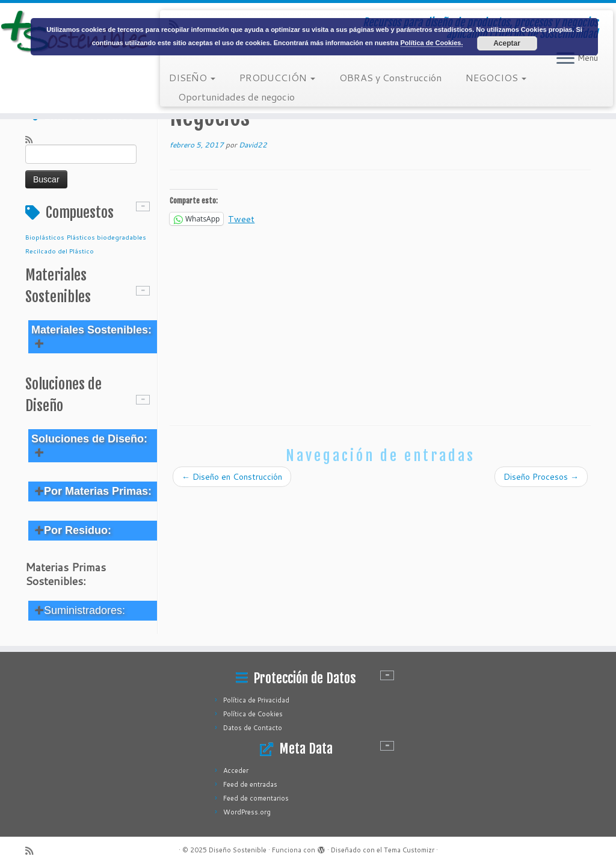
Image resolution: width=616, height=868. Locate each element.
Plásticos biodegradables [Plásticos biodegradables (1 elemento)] (106, 237)
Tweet (241, 218)
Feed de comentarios (256, 798)
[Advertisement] (380, 323)
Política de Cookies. (432, 43)
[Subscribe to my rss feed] (33, 139)
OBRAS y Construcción (390, 77)
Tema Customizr (409, 850)
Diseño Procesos (541, 477)
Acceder (236, 770)
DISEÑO (192, 77)
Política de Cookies (253, 714)
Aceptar (507, 43)
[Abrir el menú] (565, 59)
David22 (253, 145)
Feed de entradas (250, 784)
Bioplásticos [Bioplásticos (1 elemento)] (45, 237)
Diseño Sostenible (238, 850)
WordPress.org (247, 812)
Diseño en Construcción (232, 477)
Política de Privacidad (256, 700)
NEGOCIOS (496, 77)
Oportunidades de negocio (236, 97)
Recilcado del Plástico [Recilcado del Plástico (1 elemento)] (60, 251)
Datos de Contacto (253, 728)
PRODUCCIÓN (277, 77)
